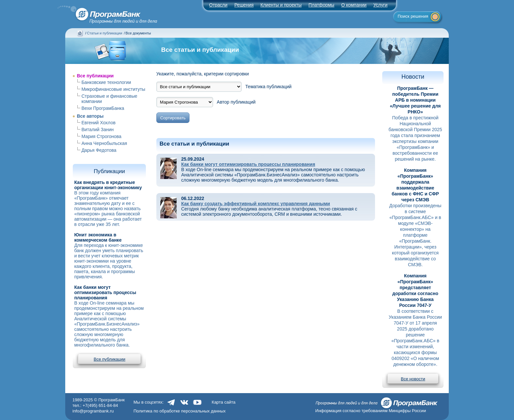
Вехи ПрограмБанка (103, 108)
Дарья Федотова (99, 150)
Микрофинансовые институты (113, 89)
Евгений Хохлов (98, 123)
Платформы (321, 5)
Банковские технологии (106, 82)
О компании (354, 5)
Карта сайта (224, 402)
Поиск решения (413, 16)
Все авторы (90, 116)
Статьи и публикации (105, 33)
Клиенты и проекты (281, 5)
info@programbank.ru (93, 411)
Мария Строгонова (101, 136)
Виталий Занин (97, 130)
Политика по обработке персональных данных (179, 411)
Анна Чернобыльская (104, 143)
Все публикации (95, 76)
